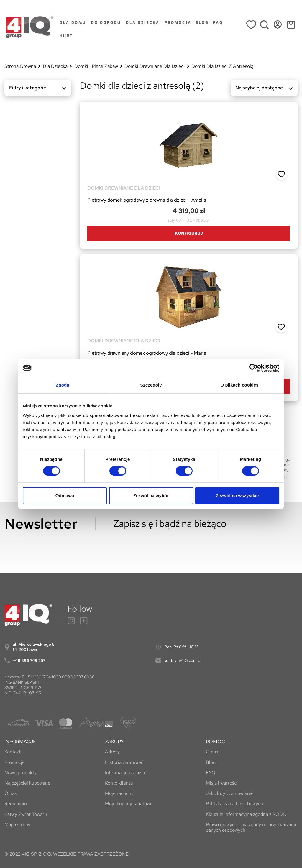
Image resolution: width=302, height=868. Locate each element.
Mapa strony (17, 825)
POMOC (215, 742)
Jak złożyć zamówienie (230, 793)
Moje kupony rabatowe (129, 804)
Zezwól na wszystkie (237, 495)
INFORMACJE (20, 742)
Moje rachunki (120, 793)
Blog (211, 762)
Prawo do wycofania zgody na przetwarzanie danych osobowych (252, 827)
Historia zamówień (124, 762)
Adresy (112, 752)
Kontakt (13, 752)
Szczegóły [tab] (151, 385)
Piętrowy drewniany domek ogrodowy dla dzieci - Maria (147, 353)
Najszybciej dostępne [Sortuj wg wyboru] (266, 89)
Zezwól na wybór (151, 495)
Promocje (15, 762)
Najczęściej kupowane (27, 783)
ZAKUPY (114, 742)
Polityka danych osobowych (234, 804)
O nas (10, 793)
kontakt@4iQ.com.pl (183, 660)
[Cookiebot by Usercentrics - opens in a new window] (253, 368)
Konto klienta (119, 783)
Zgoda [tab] (63, 385)
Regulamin (16, 804)
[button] (281, 174)
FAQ (211, 773)
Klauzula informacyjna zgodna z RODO (246, 814)
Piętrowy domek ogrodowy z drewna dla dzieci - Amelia (147, 200)
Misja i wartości (222, 783)
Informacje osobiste (126, 773)
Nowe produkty (20, 773)
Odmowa (65, 495)
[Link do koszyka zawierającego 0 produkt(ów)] (291, 27)
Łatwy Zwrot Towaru (26, 814)
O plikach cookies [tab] (239, 385)
